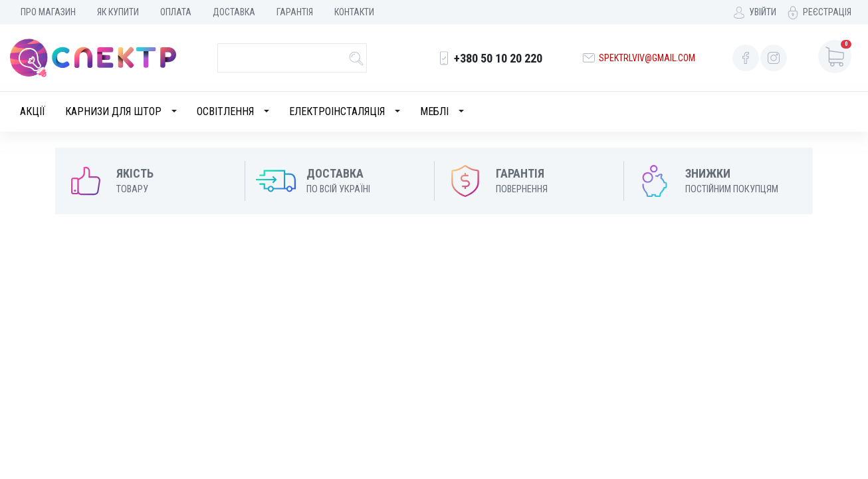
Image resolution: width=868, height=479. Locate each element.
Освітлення (225, 111)
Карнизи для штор (113, 111)
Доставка (234, 12)
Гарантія (295, 12)
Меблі (434, 111)
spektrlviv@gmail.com (647, 58)
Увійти (763, 12)
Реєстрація (827, 12)
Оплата (176, 12)
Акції (33, 111)
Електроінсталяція (337, 111)
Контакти (354, 12)
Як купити (118, 12)
